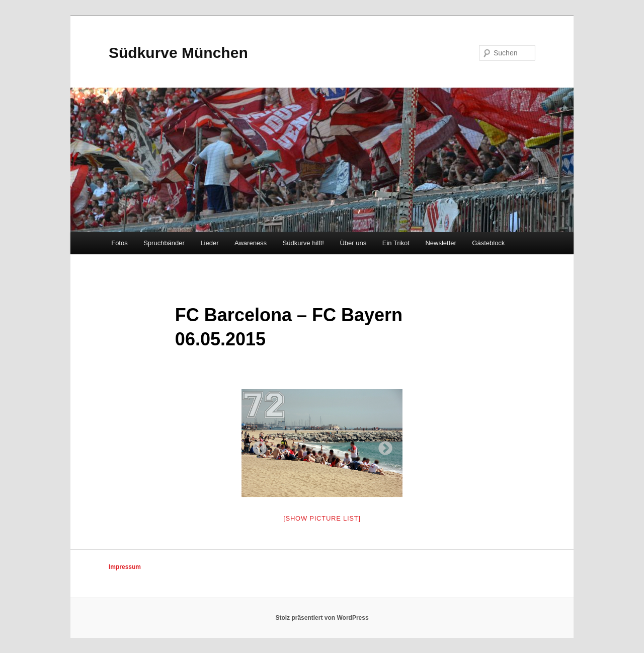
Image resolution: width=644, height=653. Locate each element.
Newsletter (440, 243)
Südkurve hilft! (303, 243)
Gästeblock (488, 243)
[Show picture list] (322, 518)
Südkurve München (178, 53)
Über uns (353, 243)
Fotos (119, 243)
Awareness (251, 243)
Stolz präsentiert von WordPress (322, 618)
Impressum (125, 567)
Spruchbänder (164, 243)
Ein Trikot (396, 243)
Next (382, 446)
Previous (257, 446)
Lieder (209, 243)
